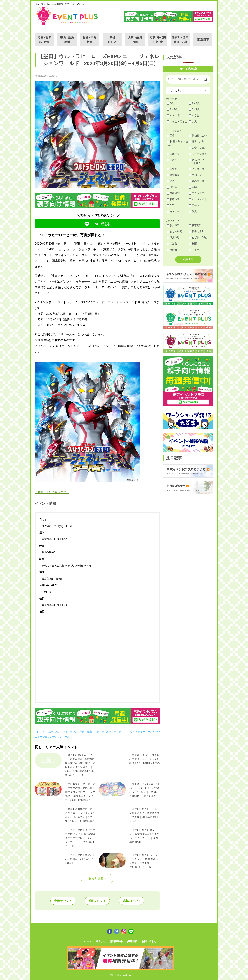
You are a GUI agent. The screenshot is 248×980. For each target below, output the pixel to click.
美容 (193, 187)
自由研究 (173, 193)
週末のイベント (131, 901)
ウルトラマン (70, 732)
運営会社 (101, 941)
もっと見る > (97, 879)
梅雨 (193, 244)
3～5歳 (172, 109)
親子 (51, 732)
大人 (193, 122)
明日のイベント (97, 901)
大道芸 (172, 244)
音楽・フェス (198, 148)
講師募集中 (117, 941)
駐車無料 (195, 225)
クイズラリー (198, 169)
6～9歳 (194, 109)
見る (171, 181)
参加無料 (173, 225)
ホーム (88, 941)
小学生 (194, 115)
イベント (41, 732)
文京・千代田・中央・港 (158, 37)
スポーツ (173, 154)
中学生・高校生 (177, 122)
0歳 (170, 103)
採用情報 (132, 941)
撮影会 (172, 187)
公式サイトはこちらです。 (52, 492)
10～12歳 (174, 115)
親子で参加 (197, 231)
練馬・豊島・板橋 (67, 37)
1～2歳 (194, 103)
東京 (58, 732)
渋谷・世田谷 (112, 37)
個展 (193, 211)
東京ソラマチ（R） (117, 732)
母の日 (172, 250)
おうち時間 (174, 231)
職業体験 (173, 237)
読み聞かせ (197, 181)
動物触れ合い (198, 135)
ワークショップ (199, 154)
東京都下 (203, 37)
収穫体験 (173, 199)
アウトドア (197, 193)
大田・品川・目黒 (135, 37)
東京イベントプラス (67, 16)
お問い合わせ (149, 941)
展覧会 (172, 169)
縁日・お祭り (198, 142)
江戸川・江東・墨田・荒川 (180, 37)
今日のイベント (63, 901)
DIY (170, 205)
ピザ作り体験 (198, 237)
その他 (172, 160)
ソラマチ (99, 732)
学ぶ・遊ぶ (197, 175)
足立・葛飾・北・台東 (44, 37)
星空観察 (173, 175)
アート (194, 205)
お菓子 (194, 250)
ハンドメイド (198, 199)
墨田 (82, 732)
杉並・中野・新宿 (90, 37)
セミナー (173, 211)
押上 (89, 732)
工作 (171, 135)
